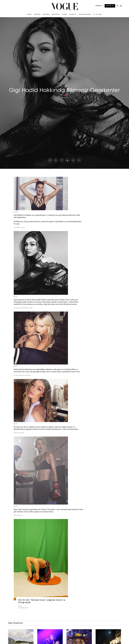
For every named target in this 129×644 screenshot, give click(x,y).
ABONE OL (110, 6)
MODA (29, 15)
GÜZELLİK (37, 15)
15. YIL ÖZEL (98, 15)
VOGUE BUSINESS (85, 15)
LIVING (65, 15)
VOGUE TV (73, 15)
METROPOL (56, 15)
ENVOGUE (46, 15)
